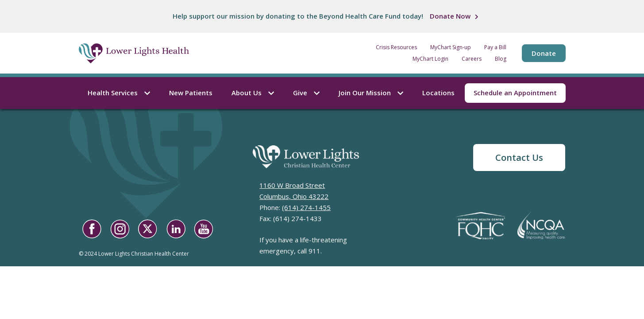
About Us (253, 93)
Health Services (119, 93)
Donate (544, 53)
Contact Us (519, 158)
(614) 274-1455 (306, 207)
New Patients (191, 93)
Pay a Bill (495, 47)
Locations (438, 93)
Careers (472, 59)
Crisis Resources (396, 47)
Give (306, 93)
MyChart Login (430, 59)
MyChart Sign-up (451, 47)
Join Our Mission (371, 93)
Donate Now (450, 16)
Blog (501, 59)
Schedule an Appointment (515, 93)
